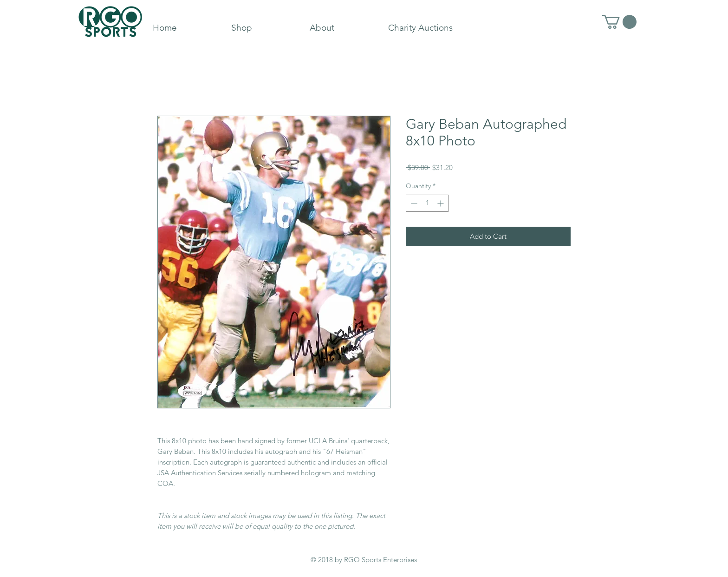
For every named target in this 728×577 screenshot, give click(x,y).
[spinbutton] (427, 203)
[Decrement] (413, 203)
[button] (619, 22)
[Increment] (441, 203)
